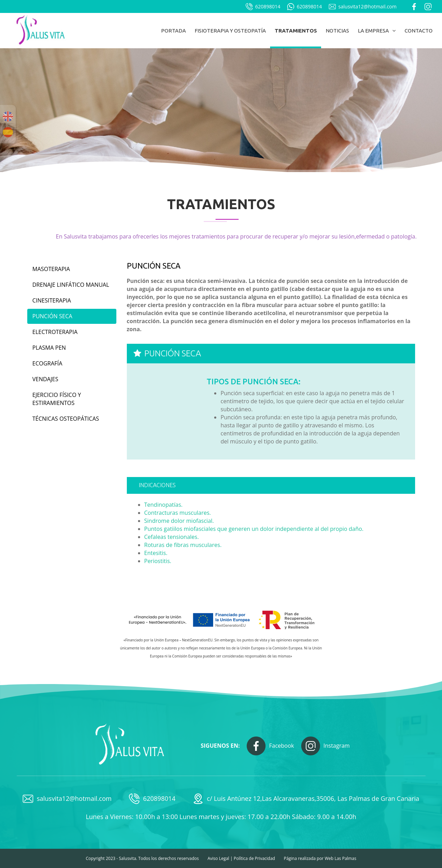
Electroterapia (55, 332)
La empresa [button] (377, 31)
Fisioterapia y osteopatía (230, 31)
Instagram (325, 746)
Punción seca (52, 316)
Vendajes (45, 379)
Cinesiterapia (52, 300)
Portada (173, 31)
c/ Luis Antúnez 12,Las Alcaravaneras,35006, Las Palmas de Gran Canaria (306, 799)
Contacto (419, 31)
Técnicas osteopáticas (66, 419)
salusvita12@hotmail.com (363, 7)
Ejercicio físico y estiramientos (57, 399)
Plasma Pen (49, 348)
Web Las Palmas (340, 858)
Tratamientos (296, 31)
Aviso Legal (218, 858)
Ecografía (48, 363)
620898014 (263, 7)
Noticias (337, 31)
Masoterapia (51, 269)
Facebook (270, 746)
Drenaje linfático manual (71, 285)
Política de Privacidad (254, 858)
